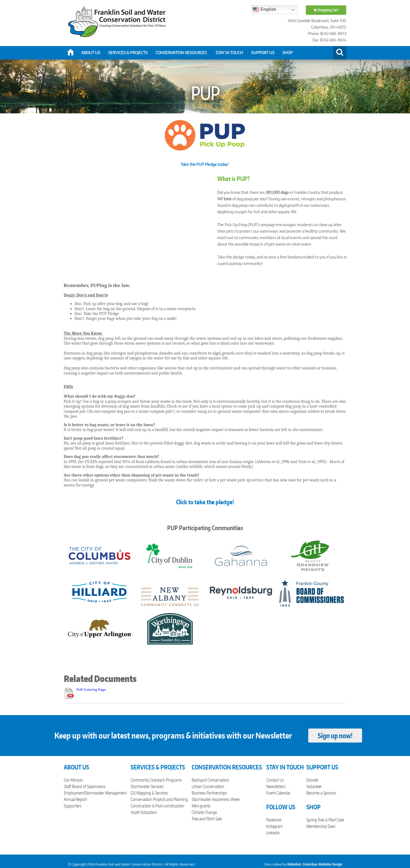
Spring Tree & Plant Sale (325, 820)
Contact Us (275, 780)
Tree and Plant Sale (207, 819)
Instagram (274, 826)
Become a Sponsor (321, 793)
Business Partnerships (209, 793)
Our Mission (73, 780)
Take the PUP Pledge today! (205, 164)
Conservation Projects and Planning (159, 799)
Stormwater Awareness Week (216, 799)
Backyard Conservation (210, 780)
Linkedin (273, 833)
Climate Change (204, 812)
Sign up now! (335, 736)
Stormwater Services (147, 786)
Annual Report (75, 799)
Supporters (73, 806)
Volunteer (314, 786)
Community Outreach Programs (156, 780)
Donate (312, 780)
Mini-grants (201, 806)
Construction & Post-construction (157, 806)
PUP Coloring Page (91, 690)
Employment (74, 793)
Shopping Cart (326, 10)
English (264, 10)
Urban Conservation (208, 786)
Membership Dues (321, 826)
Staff (67, 786)
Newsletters (276, 786)
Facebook (274, 820)
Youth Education (144, 812)
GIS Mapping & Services (149, 793)
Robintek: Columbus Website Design (315, 864)
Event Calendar (278, 793)
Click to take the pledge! (205, 502)
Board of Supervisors (89, 786)
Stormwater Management (106, 793)
